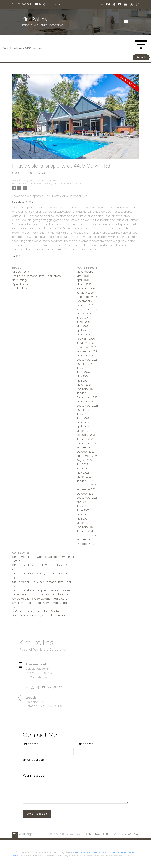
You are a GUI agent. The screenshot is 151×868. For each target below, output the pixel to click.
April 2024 (83, 381)
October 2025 (86, 305)
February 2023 (86, 435)
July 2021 (82, 506)
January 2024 (85, 393)
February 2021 (85, 527)
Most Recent (85, 272)
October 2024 (85, 355)
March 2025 (84, 334)
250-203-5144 (24, 4)
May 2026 (83, 276)
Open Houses (21, 284)
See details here (23, 202)
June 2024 (83, 372)
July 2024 (82, 368)
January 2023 (85, 439)
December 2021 (87, 485)
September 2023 (87, 406)
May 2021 (82, 515)
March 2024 (84, 385)
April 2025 (83, 330)
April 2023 (83, 427)
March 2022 (84, 477)
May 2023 (83, 422)
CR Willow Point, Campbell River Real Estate (40, 595)
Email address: (34, 760)
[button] (22, 4)
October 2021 (85, 494)
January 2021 (85, 531)
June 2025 (83, 322)
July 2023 (82, 414)
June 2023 (83, 418)
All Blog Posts (20, 272)
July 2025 (82, 318)
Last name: (86, 744)
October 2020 (86, 544)
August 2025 (85, 314)
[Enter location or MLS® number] (67, 48)
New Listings (20, 280)
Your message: (34, 776)
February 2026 (86, 289)
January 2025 (85, 343)
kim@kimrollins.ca (50, 4)
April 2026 (83, 280)
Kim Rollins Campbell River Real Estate (36, 276)
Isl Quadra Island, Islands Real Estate (36, 611)
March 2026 (84, 284)
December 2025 (87, 297)
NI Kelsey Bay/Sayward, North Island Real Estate (42, 615)
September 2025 (87, 309)
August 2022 (84, 460)
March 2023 (84, 431)
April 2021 (82, 519)
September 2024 (87, 360)
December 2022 (87, 443)
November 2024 (87, 351)
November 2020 (87, 540)
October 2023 (85, 402)
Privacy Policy (94, 834)
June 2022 (83, 468)
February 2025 (86, 339)
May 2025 (83, 326)
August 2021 (84, 502)
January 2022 (85, 481)
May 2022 (83, 473)
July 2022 (82, 464)
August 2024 (84, 364)
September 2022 (87, 456)
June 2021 (83, 510)
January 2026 (85, 293)
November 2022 (87, 447)
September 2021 (87, 498)
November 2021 (86, 489)
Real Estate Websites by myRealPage (121, 834)
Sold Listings (20, 289)
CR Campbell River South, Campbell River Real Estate (53, 184)
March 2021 (84, 523)
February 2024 (86, 389)
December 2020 (87, 535)
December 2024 (87, 347)
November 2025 (87, 301)
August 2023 (84, 410)
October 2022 (85, 452)
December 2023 (87, 397)
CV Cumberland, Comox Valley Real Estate (40, 599)
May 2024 (83, 376)
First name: (31, 744)
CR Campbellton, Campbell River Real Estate (41, 590)
